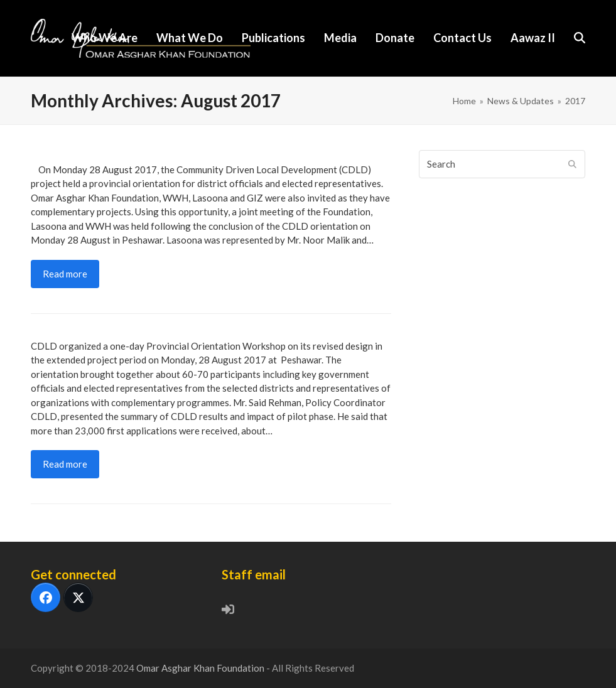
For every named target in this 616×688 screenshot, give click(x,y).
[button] (580, 38)
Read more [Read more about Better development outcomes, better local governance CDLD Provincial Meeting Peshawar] (65, 464)
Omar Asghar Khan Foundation (201, 668)
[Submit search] (572, 164)
